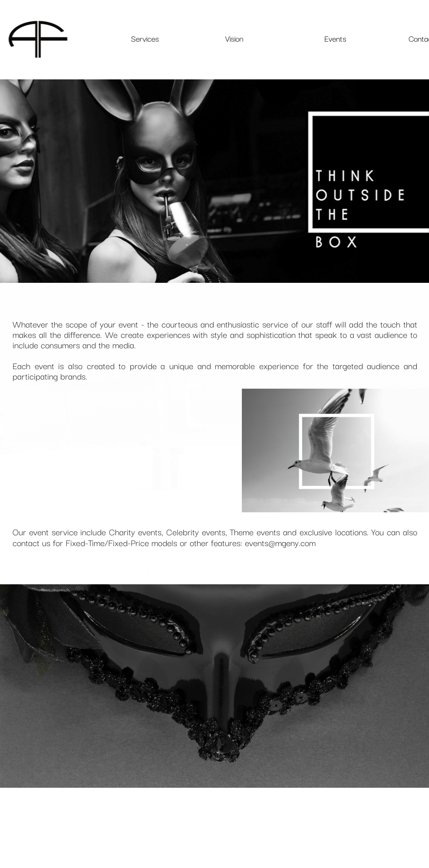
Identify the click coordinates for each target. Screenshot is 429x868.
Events (335, 38)
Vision (234, 38)
